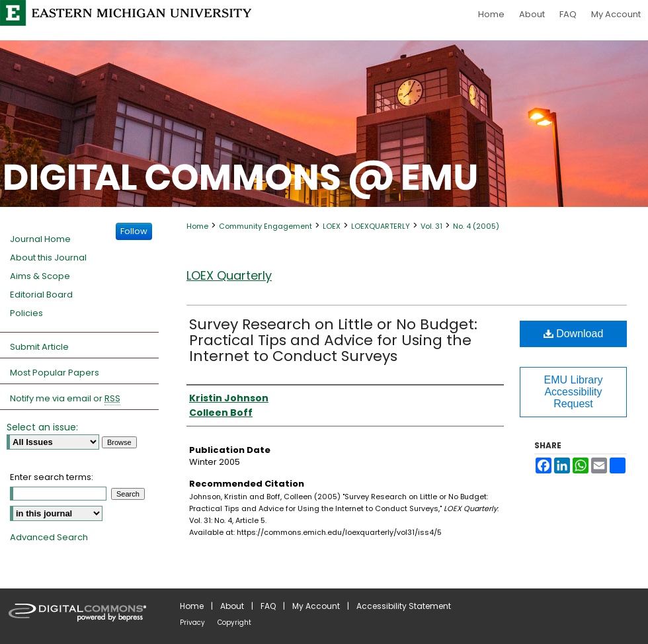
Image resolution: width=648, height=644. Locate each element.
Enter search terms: (52, 477)
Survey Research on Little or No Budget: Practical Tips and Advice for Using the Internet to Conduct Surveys (333, 340)
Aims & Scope (40, 276)
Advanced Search (49, 537)
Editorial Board (41, 295)
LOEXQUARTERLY (381, 226)
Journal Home (40, 239)
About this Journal (48, 258)
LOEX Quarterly (229, 275)
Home (197, 226)
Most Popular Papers (55, 373)
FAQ (268, 606)
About (232, 606)
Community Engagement (265, 226)
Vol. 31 (431, 226)
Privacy (192, 623)
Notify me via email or (65, 399)
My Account (316, 606)
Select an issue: (42, 427)
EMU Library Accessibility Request (574, 392)
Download (574, 334)
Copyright (234, 623)
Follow (134, 231)
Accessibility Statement (404, 606)
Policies (26, 313)
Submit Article (39, 347)
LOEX (332, 226)
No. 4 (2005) (476, 226)
